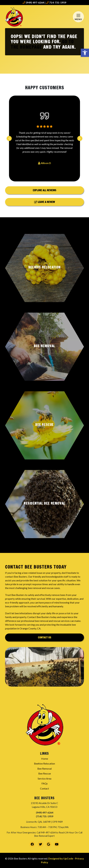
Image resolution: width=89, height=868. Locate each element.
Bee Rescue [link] (45, 773)
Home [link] (45, 759)
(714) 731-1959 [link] (45, 816)
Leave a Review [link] (44, 202)
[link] (85, 53)
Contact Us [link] (44, 637)
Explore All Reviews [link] (44, 190)
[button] (44, 268)
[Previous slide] (9, 138)
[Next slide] (80, 138)
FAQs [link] (45, 783)
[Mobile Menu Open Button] (78, 17)
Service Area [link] (44, 778)
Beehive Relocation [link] (44, 763)
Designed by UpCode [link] (61, 858)
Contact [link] (44, 788)
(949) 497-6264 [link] (33, 2)
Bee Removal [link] (44, 769)
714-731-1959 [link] (56, 2)
